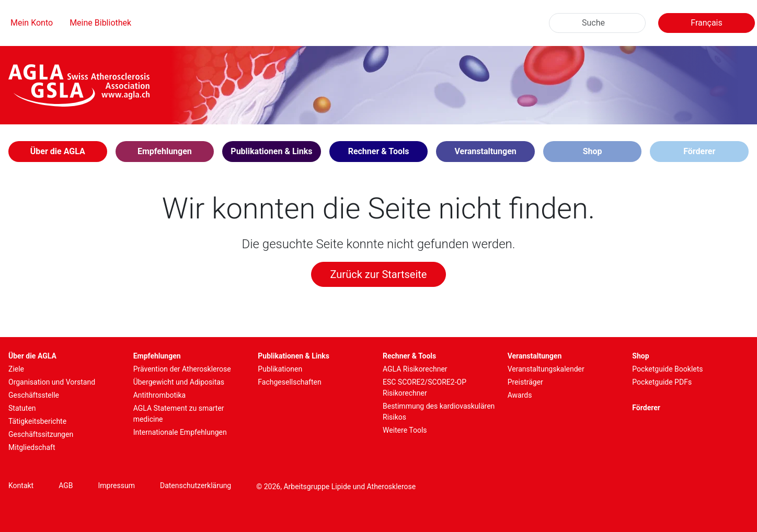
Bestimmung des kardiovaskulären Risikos (439, 412)
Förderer (699, 151)
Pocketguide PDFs (662, 382)
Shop (593, 151)
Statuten (22, 408)
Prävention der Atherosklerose (182, 369)
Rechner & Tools (409, 356)
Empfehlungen (157, 356)
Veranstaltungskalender (546, 369)
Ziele (16, 369)
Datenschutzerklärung (196, 485)
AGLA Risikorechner (415, 369)
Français (707, 23)
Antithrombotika (160, 395)
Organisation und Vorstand (52, 382)
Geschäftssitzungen (41, 434)
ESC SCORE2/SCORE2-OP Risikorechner (425, 388)
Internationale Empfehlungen (180, 432)
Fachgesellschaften (289, 382)
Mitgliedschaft (32, 447)
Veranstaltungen (535, 356)
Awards (520, 395)
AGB (66, 485)
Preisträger (525, 382)
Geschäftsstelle (34, 395)
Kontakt (21, 485)
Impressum (117, 485)
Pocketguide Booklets (667, 369)
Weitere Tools (405, 430)
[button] (58, 152)
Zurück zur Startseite (379, 274)
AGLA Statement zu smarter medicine (179, 414)
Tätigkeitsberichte (37, 421)
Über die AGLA (32, 356)
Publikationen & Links (294, 356)
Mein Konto (32, 23)
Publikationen (280, 369)
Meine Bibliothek (100, 23)
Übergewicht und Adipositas (179, 382)
